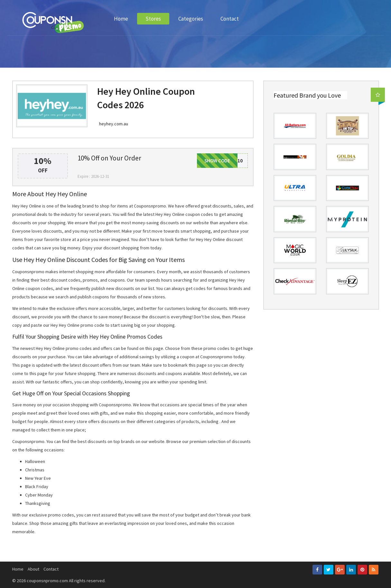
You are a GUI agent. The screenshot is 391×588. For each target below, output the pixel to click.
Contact (230, 19)
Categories (191, 19)
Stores (153, 19)
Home (121, 19)
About (33, 569)
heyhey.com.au (114, 124)
